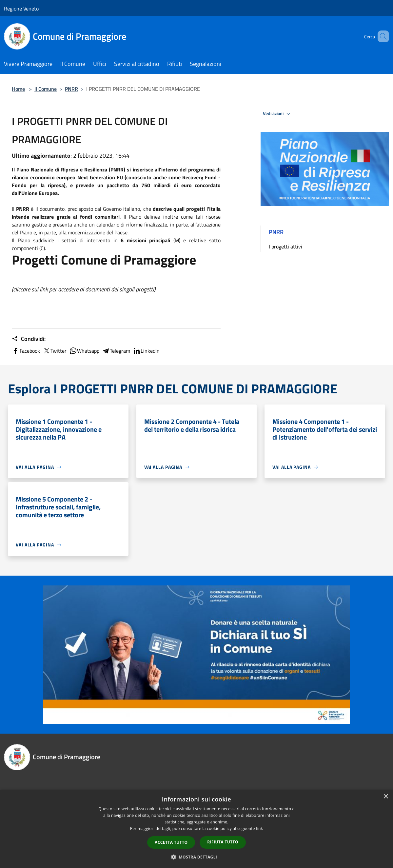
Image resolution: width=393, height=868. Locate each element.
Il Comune (46, 89)
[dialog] (196, 829)
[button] (197, 857)
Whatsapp (84, 351)
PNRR (71, 89)
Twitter (55, 351)
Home (18, 89)
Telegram (116, 351)
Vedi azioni (278, 114)
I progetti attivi (285, 247)
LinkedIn (146, 351)
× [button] (386, 797)
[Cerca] (381, 36)
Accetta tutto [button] (171, 842)
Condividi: (29, 339)
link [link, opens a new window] (259, 829)
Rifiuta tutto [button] (223, 842)
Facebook (26, 351)
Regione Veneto (21, 9)
